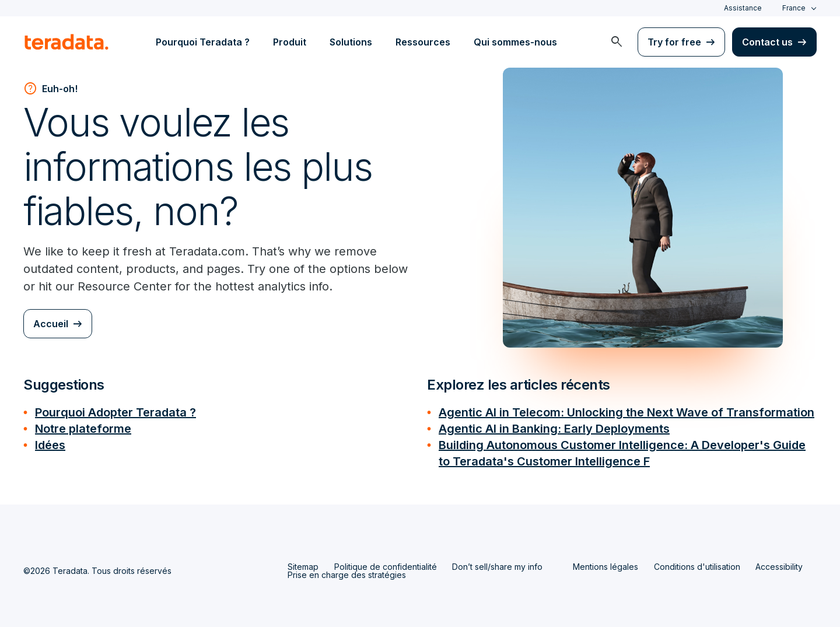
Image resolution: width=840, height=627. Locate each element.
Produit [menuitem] (290, 42)
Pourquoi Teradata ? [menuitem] (203, 42)
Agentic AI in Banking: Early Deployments (554, 429)
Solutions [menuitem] (351, 42)
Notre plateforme (83, 429)
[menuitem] (617, 42)
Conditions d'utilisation (697, 567)
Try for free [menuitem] (674, 42)
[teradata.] (66, 42)
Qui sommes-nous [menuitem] (515, 42)
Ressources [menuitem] (423, 42)
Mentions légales (605, 567)
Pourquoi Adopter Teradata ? (116, 412)
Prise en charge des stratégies (347, 575)
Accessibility (779, 567)
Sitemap (303, 567)
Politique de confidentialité (386, 567)
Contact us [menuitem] (767, 42)
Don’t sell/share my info (497, 567)
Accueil (51, 324)
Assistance (743, 8)
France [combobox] (794, 8)
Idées (50, 445)
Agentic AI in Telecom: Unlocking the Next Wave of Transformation (626, 412)
